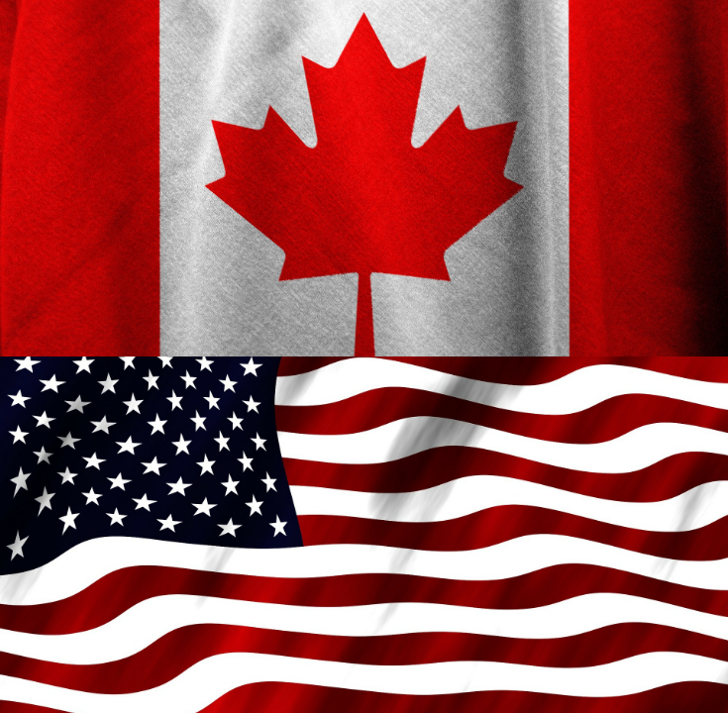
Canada (364, 403)
